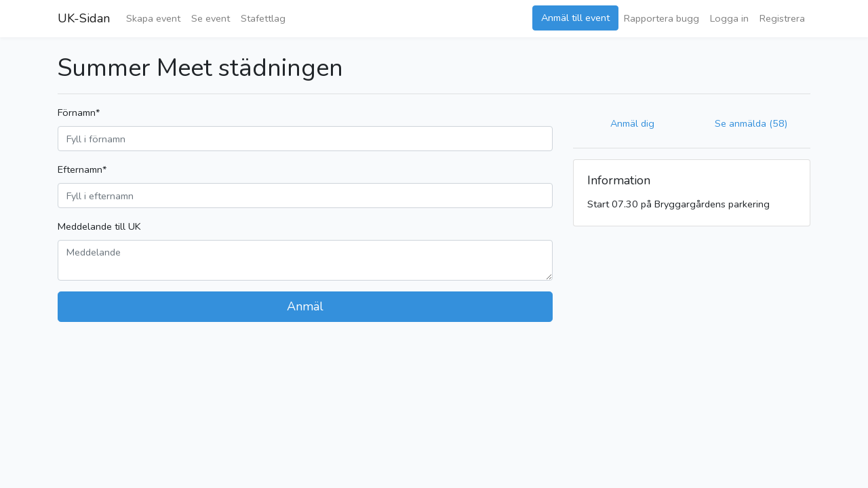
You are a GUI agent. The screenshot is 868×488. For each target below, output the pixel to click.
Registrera (782, 18)
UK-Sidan (84, 18)
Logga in (729, 18)
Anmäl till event (575, 18)
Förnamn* (79, 113)
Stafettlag (263, 18)
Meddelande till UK (99, 226)
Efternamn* (82, 169)
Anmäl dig (632, 123)
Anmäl (305, 306)
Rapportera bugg (662, 18)
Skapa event (153, 18)
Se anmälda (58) (751, 123)
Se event (211, 18)
